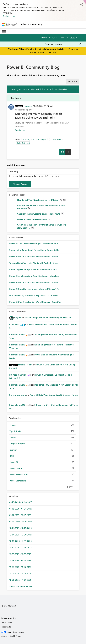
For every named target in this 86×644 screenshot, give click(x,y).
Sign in (54, 37)
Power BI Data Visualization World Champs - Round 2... (35, 282)
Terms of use (7, 622)
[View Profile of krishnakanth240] (17, 334)
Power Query (16, 468)
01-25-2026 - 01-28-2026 (21, 502)
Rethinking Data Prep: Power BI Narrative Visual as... (34, 269)
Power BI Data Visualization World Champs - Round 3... (35, 256)
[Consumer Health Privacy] (43, 636)
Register (44, 37)
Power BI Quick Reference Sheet (33, 219)
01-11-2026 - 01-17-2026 (20, 515)
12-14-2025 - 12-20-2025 (21, 535)
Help (63, 37)
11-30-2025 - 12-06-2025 (20, 548)
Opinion (13, 450)
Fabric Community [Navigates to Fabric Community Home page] (31, 24)
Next (77, 486)
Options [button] (72, 81)
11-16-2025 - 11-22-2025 (20, 560)
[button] (62, 152)
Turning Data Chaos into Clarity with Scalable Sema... (34, 263)
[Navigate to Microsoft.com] (10, 24)
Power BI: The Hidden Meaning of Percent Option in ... (35, 244)
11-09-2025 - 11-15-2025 (20, 567)
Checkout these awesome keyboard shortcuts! (39, 214)
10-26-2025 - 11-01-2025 (20, 580)
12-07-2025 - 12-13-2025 (20, 541)
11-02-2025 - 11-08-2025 (20, 573)
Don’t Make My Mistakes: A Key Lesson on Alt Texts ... (35, 295)
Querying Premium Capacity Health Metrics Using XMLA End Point (38, 115)
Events (13, 437)
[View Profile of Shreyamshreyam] (18, 395)
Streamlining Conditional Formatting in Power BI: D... (34, 250)
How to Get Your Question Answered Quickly (39, 200)
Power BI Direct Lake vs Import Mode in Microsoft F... (34, 289)
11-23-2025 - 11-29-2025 (20, 554)
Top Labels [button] (14, 418)
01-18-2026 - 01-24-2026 (21, 509)
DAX (12, 456)
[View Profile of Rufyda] (18, 317)
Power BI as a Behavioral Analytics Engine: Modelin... (34, 276)
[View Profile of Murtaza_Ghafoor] (18, 375)
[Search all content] (63, 44)
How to (26, 139)
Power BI (14, 462)
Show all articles (59, 89)
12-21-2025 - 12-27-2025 (20, 528)
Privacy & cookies (8, 618)
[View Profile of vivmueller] (14, 324)
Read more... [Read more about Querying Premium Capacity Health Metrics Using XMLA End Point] (21, 130)
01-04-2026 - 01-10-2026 (21, 522)
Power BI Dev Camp (19, 474)
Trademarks (6, 627)
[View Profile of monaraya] (28, 106)
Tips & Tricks (56, 139)
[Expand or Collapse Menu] (4, 31)
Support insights (40, 139)
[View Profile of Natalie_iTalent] (25, 365)
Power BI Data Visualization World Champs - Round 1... (35, 302)
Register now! (9, 16)
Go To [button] (73, 37)
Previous (64, 486)
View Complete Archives (21, 586)
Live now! (52, 52)
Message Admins (20, 184)
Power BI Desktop (18, 481)
